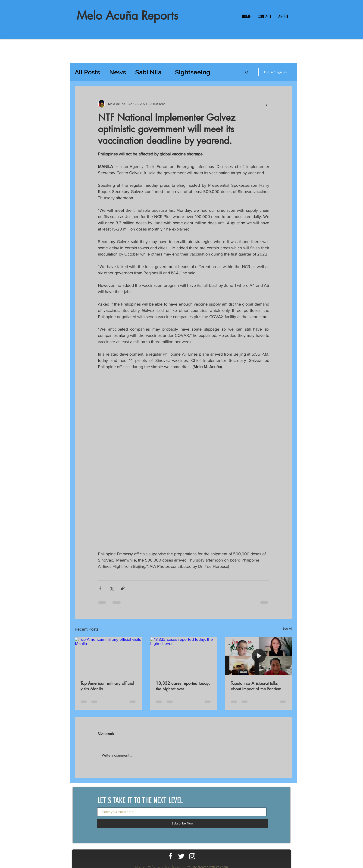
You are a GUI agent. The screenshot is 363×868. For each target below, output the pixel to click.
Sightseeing (193, 72)
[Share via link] (123, 588)
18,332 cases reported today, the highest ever (183, 686)
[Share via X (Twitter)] (111, 588)
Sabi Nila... (150, 72)
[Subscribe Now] (182, 824)
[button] (247, 72)
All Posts (87, 72)
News (118, 72)
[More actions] (266, 104)
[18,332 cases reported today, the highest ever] (184, 656)
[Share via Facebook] (100, 588)
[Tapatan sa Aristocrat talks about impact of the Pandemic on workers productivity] (259, 656)
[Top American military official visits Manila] (108, 656)
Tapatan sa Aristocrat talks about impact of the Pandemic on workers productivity (258, 686)
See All (287, 628)
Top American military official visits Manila (107, 686)
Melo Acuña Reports (127, 16)
